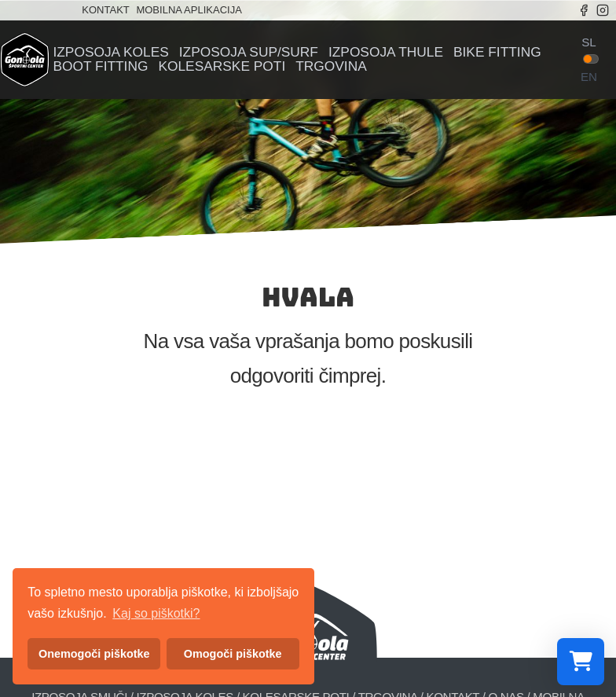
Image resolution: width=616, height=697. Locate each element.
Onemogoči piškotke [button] (94, 654)
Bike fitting (497, 52)
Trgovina (331, 66)
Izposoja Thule (386, 52)
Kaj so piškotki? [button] (156, 613)
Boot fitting (100, 66)
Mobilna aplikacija (189, 10)
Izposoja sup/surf (249, 52)
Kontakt (105, 10)
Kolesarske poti (222, 66)
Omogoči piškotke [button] (233, 654)
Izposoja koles (110, 52)
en (589, 77)
